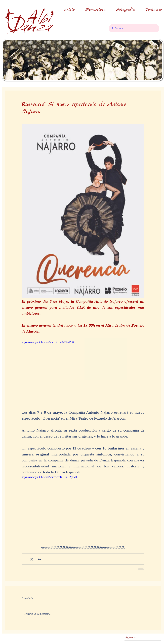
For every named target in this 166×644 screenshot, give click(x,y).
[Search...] (134, 28)
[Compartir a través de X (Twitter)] (31, 559)
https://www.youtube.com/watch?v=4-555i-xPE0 (48, 342)
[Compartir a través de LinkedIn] (39, 559)
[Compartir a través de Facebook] (23, 559)
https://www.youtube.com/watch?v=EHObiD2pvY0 (49, 477)
